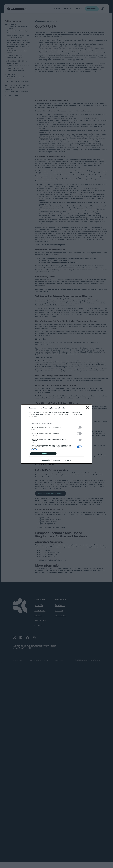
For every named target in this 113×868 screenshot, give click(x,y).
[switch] (79, 427)
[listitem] (56, 423)
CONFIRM (43, 454)
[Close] (88, 408)
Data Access (56, 460)
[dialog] (56, 434)
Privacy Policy (67, 460)
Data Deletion (46, 460)
